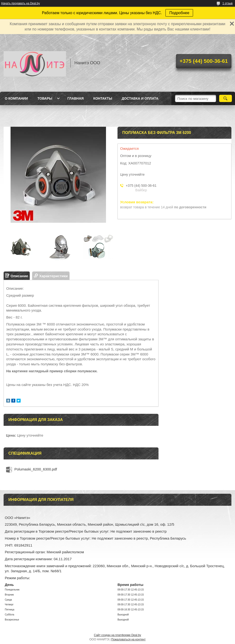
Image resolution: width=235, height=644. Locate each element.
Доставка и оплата (140, 98)
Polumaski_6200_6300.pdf (36, 469)
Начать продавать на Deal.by (21, 3)
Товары (45, 98)
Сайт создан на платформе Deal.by (118, 635)
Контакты (103, 98)
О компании (16, 98)
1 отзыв (228, 3)
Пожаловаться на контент (128, 639)
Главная (76, 98)
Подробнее (179, 13)
